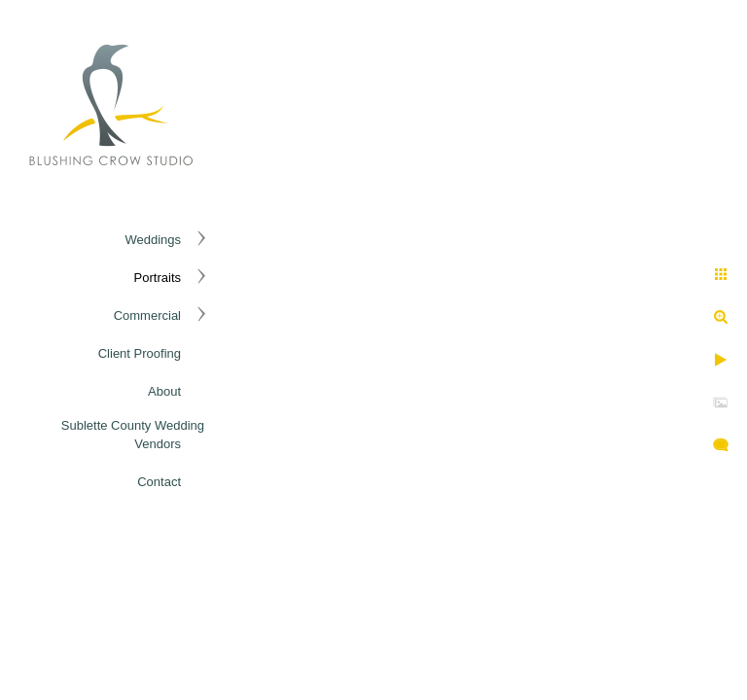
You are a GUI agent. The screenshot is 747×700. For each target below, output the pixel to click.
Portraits (158, 278)
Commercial (147, 315)
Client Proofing (140, 353)
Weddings (153, 240)
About (164, 391)
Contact (159, 482)
